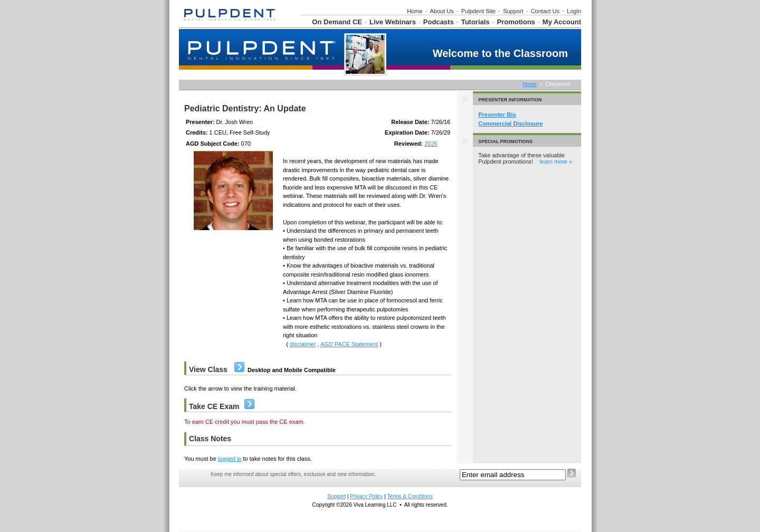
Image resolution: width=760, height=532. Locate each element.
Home (415, 11)
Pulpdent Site (478, 11)
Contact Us (545, 11)
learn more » (556, 161)
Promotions (516, 22)
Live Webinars (393, 22)
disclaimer (303, 344)
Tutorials (476, 22)
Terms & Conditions (410, 496)
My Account (562, 22)
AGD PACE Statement (349, 344)
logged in (230, 459)
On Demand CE (337, 22)
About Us (442, 11)
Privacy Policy (366, 496)
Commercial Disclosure (510, 123)
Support (513, 11)
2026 (431, 144)
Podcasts (439, 22)
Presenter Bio (497, 115)
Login (574, 11)
